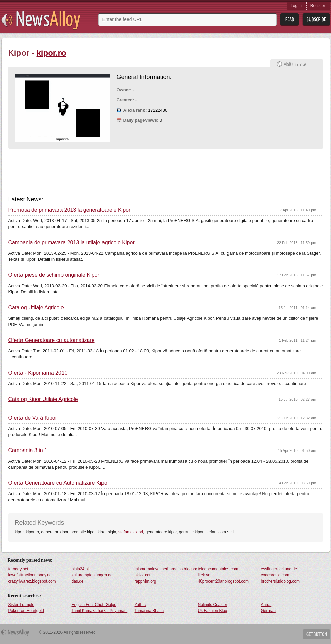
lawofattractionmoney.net (31, 575)
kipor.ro (51, 53)
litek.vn (204, 575)
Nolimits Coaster (213, 605)
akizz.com (144, 575)
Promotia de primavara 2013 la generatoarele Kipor (70, 210)
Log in (296, 6)
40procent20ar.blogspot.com (223, 581)
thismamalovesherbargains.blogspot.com (166, 569)
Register (318, 6)
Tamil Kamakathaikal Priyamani (100, 611)
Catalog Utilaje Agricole (36, 308)
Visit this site (295, 64)
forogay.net (18, 569)
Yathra (140, 605)
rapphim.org (146, 581)
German (268, 611)
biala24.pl (80, 569)
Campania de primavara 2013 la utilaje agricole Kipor (72, 243)
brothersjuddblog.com (280, 581)
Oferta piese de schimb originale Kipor (54, 275)
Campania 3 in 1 (28, 450)
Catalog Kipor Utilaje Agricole (43, 399)
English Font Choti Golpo (94, 605)
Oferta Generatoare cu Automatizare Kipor (59, 483)
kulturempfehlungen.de (92, 575)
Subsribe (316, 20)
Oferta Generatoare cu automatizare (52, 340)
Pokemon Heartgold (26, 611)
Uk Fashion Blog (213, 611)
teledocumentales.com (218, 569)
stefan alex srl (131, 532)
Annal (266, 605)
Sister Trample (21, 605)
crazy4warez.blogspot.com (32, 581)
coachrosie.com (275, 575)
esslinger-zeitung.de (279, 569)
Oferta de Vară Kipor (33, 418)
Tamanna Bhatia (149, 611)
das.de (78, 581)
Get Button (317, 634)
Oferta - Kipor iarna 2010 (38, 373)
